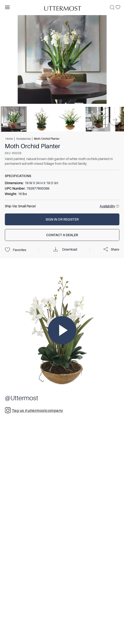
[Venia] (62, 7)
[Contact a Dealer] (62, 235)
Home (9, 139)
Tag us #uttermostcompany (34, 410)
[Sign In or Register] (62, 219)
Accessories (23, 139)
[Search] (112, 7)
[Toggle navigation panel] (7, 7)
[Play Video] (62, 330)
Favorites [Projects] (15, 250)
